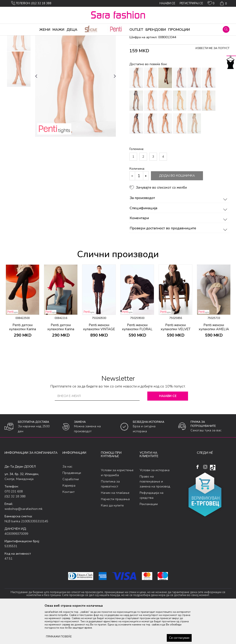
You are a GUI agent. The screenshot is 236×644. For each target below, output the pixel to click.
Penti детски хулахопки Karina (23, 363)
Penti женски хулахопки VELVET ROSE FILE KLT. (176, 365)
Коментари (179, 254)
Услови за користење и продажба (117, 508)
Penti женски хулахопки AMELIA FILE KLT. (214, 365)
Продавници (72, 508)
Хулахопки (49, 38)
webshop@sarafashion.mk (24, 544)
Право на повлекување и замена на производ (155, 517)
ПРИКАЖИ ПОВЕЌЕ (59, 637)
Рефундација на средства (151, 531)
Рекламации (149, 540)
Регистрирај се (191, 3)
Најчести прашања (115, 535)
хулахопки (81, 38)
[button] (226, 29)
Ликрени (65, 38)
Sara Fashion (13, 38)
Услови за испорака (155, 506)
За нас (67, 502)
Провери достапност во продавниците (179, 264)
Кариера (69, 521)
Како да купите (112, 541)
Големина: (137, 184)
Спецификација (179, 244)
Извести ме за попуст (212, 84)
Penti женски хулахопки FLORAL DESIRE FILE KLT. (137, 365)
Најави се (168, 431)
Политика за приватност (110, 519)
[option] (19, 69)
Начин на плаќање (115, 528)
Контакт (69, 527)
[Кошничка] (223, 3)
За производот (179, 234)
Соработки (71, 515)
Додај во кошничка (177, 211)
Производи (32, 38)
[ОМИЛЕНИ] (211, 4)
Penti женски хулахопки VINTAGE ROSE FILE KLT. (99, 365)
